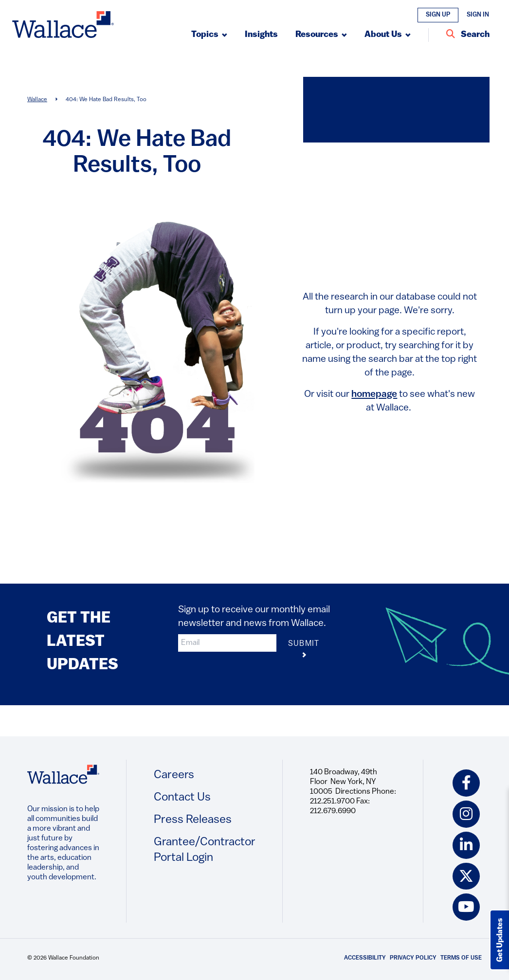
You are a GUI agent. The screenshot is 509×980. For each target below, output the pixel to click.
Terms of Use (461, 959)
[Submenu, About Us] (388, 35)
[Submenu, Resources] (321, 35)
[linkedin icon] (466, 845)
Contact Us (182, 798)
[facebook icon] (466, 783)
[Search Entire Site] (468, 35)
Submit (304, 650)
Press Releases (193, 820)
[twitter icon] (466, 876)
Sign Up (438, 15)
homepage (374, 394)
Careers (174, 775)
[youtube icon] (466, 908)
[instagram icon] (466, 814)
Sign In (478, 15)
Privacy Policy (413, 959)
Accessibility (365, 959)
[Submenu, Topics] (209, 35)
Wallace (37, 100)
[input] (227, 643)
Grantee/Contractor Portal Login (205, 850)
